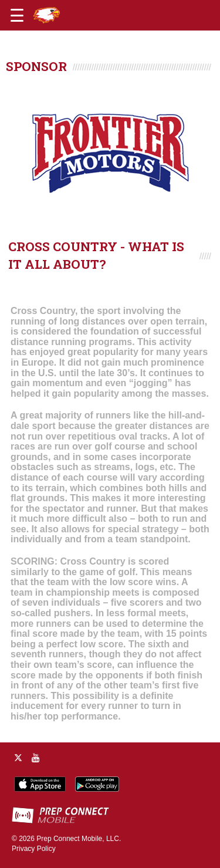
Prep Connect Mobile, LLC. (79, 839)
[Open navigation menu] (17, 15)
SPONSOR (36, 66)
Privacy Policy (34, 849)
